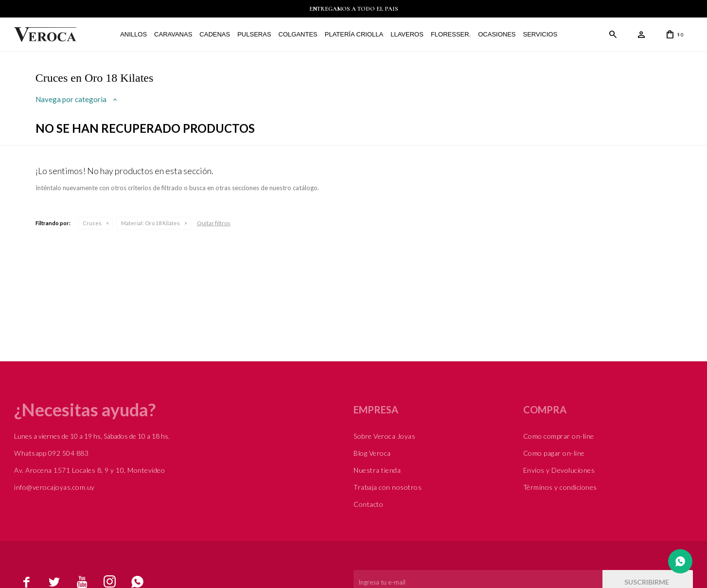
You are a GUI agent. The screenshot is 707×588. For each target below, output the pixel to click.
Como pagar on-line (554, 453)
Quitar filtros (214, 223)
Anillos (133, 34)
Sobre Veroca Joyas (384, 436)
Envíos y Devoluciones (559, 470)
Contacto (368, 504)
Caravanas (173, 34)
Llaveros (407, 34)
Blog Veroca (372, 453)
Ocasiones (496, 34)
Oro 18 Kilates (150, 223)
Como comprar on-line (559, 436)
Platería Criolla (353, 34)
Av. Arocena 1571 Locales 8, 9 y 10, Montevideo (89, 470)
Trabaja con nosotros (388, 487)
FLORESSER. (450, 34)
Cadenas (214, 34)
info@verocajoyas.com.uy (54, 487)
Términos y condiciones (560, 487)
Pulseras (254, 34)
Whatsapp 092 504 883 (51, 453)
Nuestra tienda (377, 470)
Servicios (539, 34)
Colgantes (297, 34)
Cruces (92, 223)
